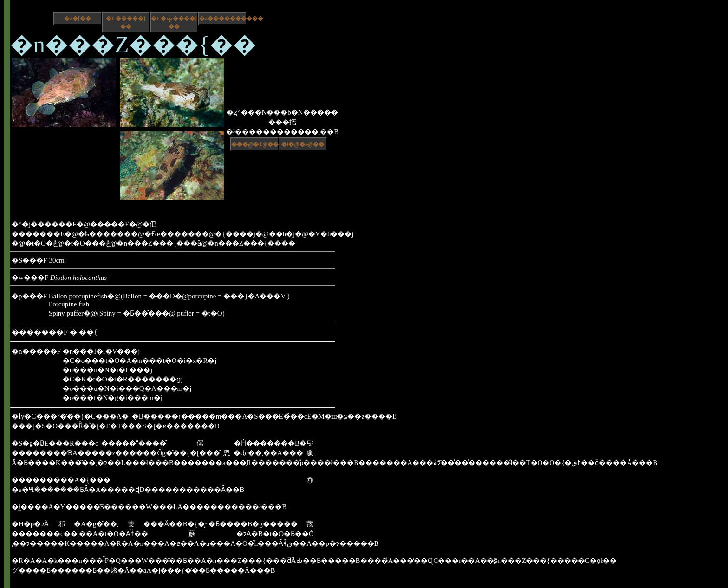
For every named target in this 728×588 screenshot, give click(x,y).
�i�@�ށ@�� (303, 144)
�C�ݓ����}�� (174, 23)
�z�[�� (77, 19)
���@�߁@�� (255, 144)
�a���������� (223, 19)
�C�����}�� (126, 23)
